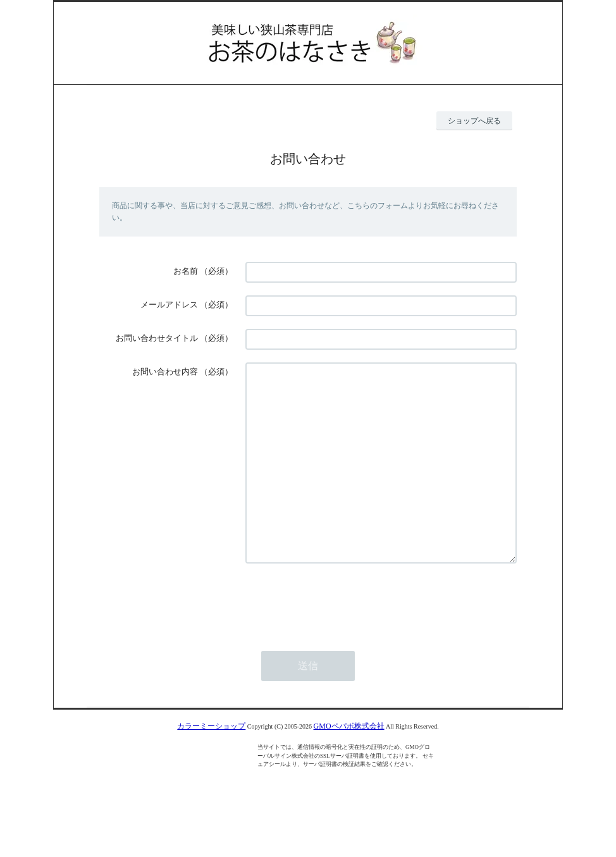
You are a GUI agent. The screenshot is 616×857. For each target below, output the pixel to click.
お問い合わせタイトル (157, 338)
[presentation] (342, 639)
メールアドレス (169, 305)
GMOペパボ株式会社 (349, 764)
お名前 (186, 271)
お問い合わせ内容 (165, 372)
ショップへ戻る (474, 121)
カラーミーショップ (211, 764)
